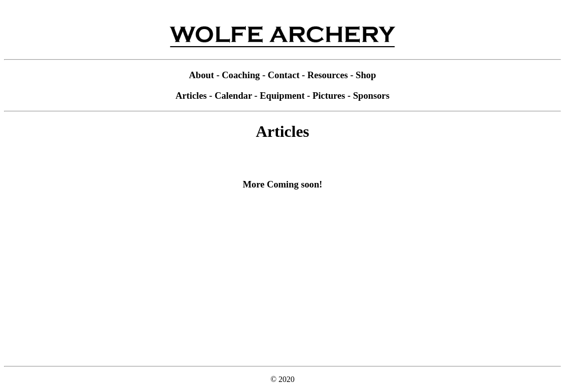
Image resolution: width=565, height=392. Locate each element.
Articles (191, 95)
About (202, 75)
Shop (366, 75)
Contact (284, 75)
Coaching (241, 75)
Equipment (282, 95)
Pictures (329, 95)
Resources (328, 75)
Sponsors (371, 95)
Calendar (233, 95)
